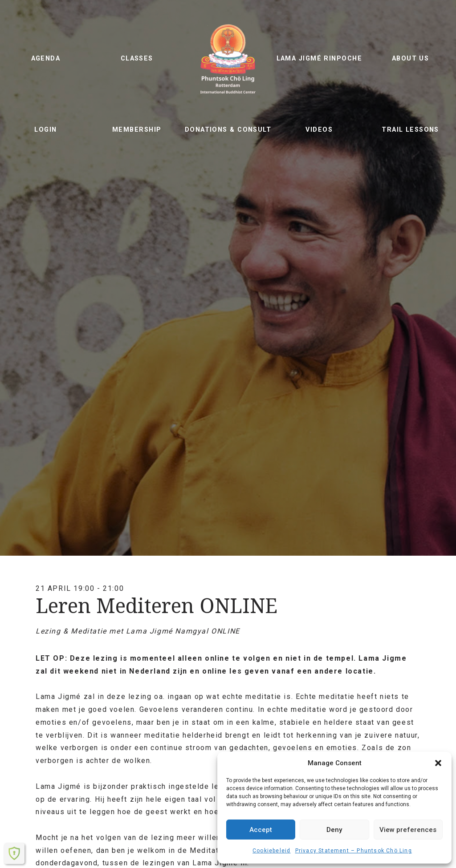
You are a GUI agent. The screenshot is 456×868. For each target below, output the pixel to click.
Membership (137, 130)
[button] (438, 763)
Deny (334, 830)
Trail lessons (410, 130)
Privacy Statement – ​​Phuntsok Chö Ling (354, 851)
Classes (137, 59)
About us (411, 59)
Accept (261, 830)
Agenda (46, 59)
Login (45, 130)
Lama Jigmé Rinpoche (319, 59)
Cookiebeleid (271, 851)
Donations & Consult (228, 130)
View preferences (408, 830)
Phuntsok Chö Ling (228, 59)
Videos (319, 130)
